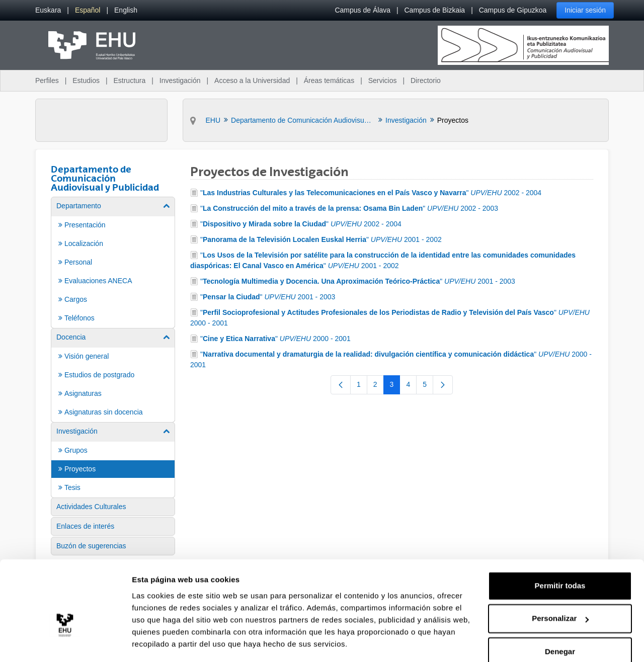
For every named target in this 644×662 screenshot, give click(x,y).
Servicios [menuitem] (383, 80)
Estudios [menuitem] (86, 80)
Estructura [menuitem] (129, 80)
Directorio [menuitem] (426, 80)
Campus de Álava (363, 10)
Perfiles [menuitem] (47, 80)
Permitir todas (560, 556)
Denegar (560, 622)
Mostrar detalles (161, 642)
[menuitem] (48, 10)
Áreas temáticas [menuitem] (329, 80)
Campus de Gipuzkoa (513, 10)
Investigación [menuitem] (180, 80)
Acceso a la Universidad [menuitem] (252, 80)
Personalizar (560, 589)
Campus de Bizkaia (435, 10)
